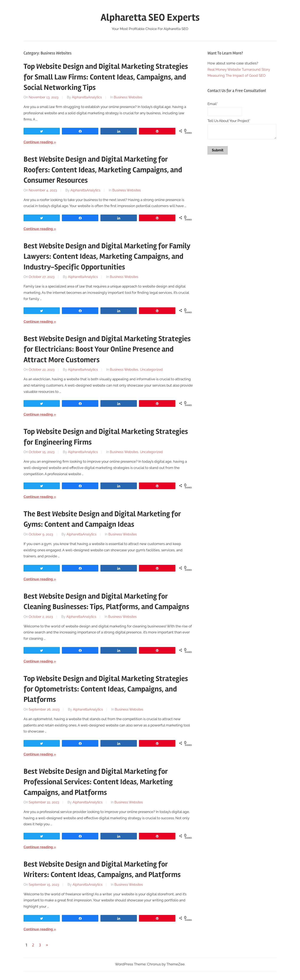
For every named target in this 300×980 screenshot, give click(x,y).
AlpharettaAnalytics (87, 97)
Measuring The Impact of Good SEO (237, 75)
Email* (213, 104)
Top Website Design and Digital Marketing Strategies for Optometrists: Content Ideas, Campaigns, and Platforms (106, 689)
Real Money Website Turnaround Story (239, 69)
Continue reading (38, 142)
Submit (218, 150)
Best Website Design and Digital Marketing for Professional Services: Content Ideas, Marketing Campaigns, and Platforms (98, 782)
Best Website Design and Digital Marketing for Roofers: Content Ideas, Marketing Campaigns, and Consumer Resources (103, 170)
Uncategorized (151, 370)
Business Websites (128, 97)
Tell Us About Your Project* (229, 121)
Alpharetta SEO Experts (150, 17)
